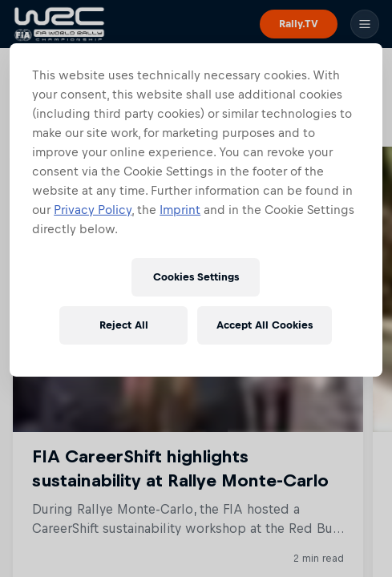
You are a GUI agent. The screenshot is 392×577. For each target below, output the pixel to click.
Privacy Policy (93, 210)
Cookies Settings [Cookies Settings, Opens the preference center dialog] (196, 277)
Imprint (180, 210)
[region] (196, 210)
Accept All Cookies (265, 325)
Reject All (124, 325)
